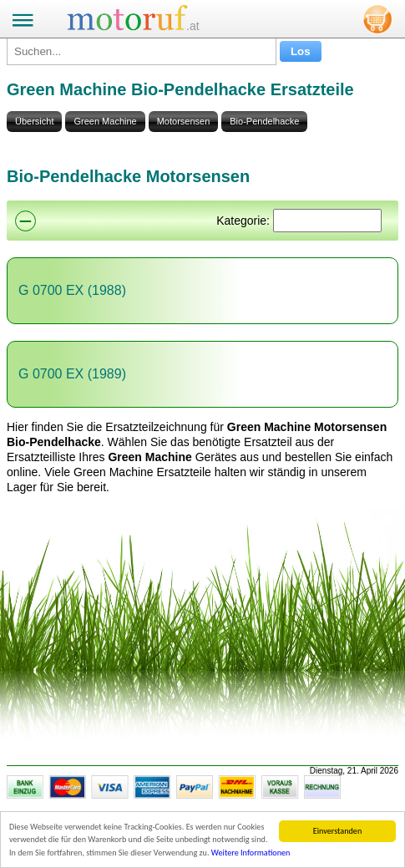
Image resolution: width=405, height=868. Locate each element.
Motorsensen (184, 121)
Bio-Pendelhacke (264, 121)
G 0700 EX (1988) (72, 290)
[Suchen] (327, 221)
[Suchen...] (142, 51)
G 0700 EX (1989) (72, 374)
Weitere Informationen (251, 853)
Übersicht (34, 121)
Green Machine (105, 121)
